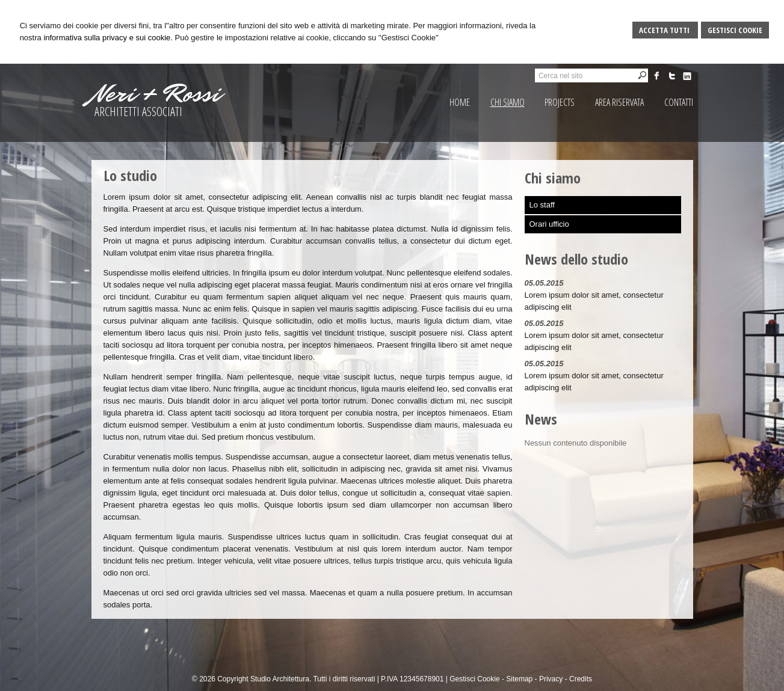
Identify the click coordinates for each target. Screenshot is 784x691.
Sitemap (519, 679)
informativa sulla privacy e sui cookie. (108, 38)
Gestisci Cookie (735, 30)
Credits (581, 679)
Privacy (551, 679)
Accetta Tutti (665, 30)
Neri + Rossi (156, 94)
